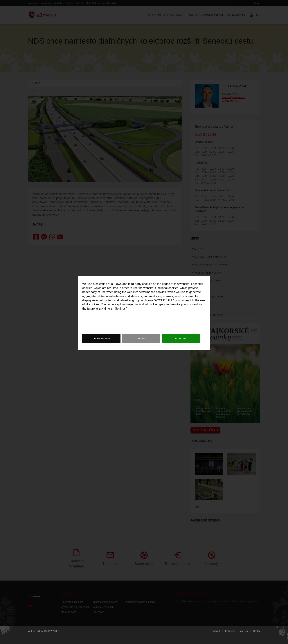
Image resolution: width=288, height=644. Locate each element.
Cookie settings (101, 339)
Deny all (141, 339)
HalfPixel (40, 631)
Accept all (181, 339)
